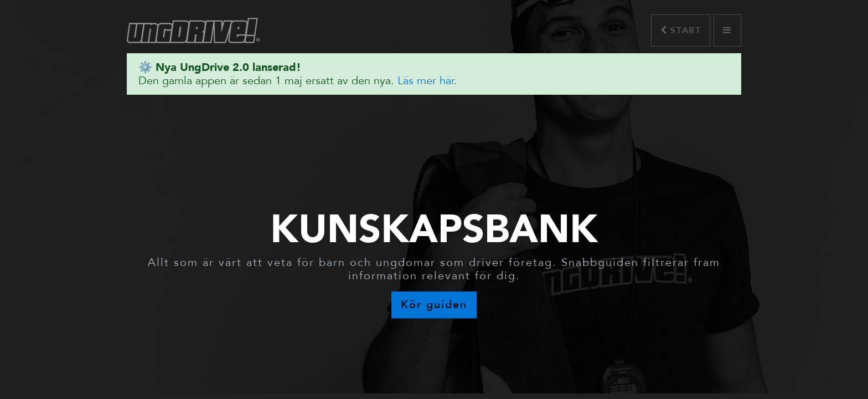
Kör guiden (434, 305)
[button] (727, 30)
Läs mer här (426, 81)
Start (681, 30)
